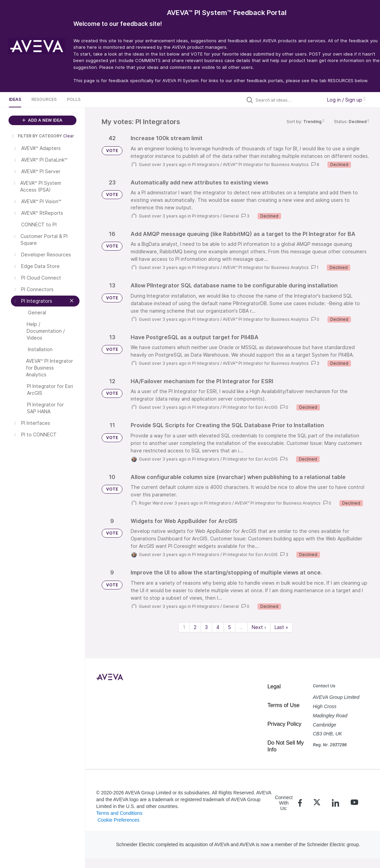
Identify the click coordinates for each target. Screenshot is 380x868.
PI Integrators (206, 164)
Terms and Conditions (119, 813)
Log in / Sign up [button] (346, 100)
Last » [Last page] (281, 627)
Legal (274, 686)
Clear (69, 136)
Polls (74, 99)
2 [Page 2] (195, 627)
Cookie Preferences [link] (119, 820)
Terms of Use (283, 705)
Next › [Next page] (259, 627)
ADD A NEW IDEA (42, 120)
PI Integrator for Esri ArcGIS (250, 407)
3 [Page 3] (206, 627)
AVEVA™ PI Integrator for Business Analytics (266, 164)
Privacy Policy (284, 724)
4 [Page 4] (218, 627)
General (231, 216)
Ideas (15, 99)
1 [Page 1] (184, 627)
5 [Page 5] (229, 627)
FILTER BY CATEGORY (36, 136)
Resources (44, 99)
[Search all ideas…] (287, 100)
